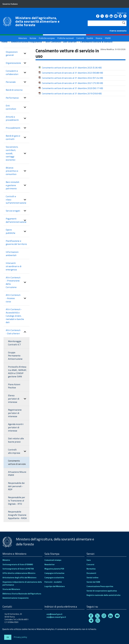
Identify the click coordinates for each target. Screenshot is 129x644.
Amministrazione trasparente (27, 42)
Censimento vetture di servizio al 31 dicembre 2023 (71, 73)
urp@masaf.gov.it (54, 614)
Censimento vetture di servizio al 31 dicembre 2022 (71, 78)
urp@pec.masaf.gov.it (56, 617)
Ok (8, 637)
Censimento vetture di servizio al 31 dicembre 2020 (71, 88)
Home (4, 42)
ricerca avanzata (118, 31)
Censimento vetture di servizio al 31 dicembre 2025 (70, 68)
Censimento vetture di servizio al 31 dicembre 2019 (70, 94)
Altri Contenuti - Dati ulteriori (61, 42)
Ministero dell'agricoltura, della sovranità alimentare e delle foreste (37, 21)
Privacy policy (20, 637)
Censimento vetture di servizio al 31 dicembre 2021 (71, 83)
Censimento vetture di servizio (96, 42)
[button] (25, 54)
